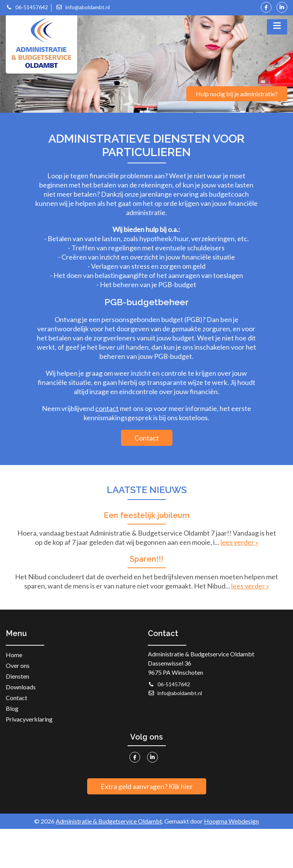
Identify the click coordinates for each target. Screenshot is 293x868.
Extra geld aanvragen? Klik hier (147, 786)
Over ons (18, 665)
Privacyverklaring (29, 719)
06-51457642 (27, 7)
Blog (12, 708)
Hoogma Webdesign (231, 821)
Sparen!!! (146, 559)
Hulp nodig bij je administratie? (237, 94)
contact (107, 408)
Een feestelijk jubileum (147, 515)
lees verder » (239, 542)
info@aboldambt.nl (83, 7)
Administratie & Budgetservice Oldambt (109, 821)
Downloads (21, 687)
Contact (147, 438)
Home (14, 655)
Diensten (17, 676)
